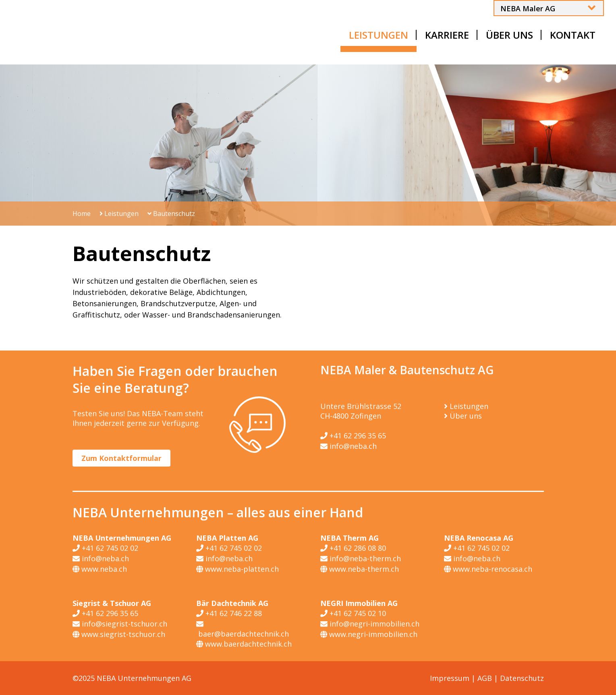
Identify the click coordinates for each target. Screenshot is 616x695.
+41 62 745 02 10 (353, 613)
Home (82, 214)
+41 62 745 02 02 (105, 548)
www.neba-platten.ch (237, 569)
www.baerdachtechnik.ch (244, 644)
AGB (485, 678)
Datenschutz (522, 678)
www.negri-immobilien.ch (369, 634)
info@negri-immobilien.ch (370, 624)
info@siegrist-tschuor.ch (120, 624)
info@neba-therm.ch (361, 558)
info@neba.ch (348, 446)
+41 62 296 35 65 (353, 436)
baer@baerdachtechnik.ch (243, 629)
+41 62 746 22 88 (229, 613)
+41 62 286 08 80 (353, 548)
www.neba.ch (100, 569)
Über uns (466, 416)
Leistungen (119, 214)
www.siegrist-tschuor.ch (119, 634)
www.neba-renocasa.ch (488, 569)
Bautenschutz (171, 214)
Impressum (450, 678)
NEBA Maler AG (528, 8)
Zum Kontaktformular (121, 458)
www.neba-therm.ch (360, 569)
